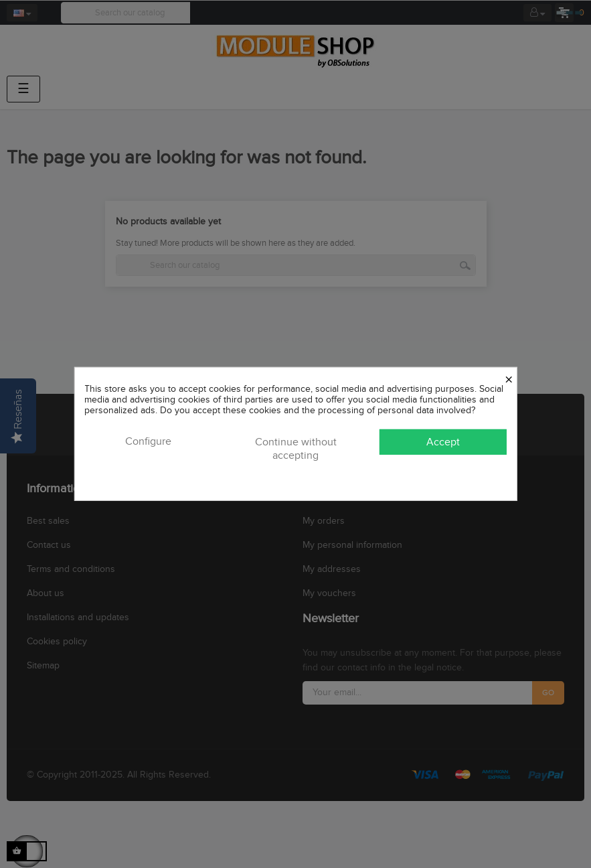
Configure (148, 442)
